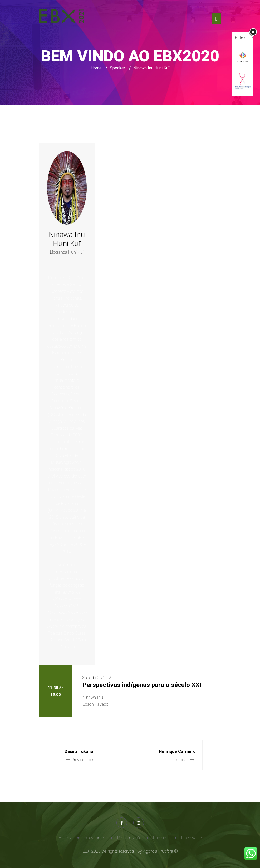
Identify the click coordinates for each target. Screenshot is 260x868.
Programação (129, 838)
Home (96, 68)
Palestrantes (95, 838)
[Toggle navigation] (216, 19)
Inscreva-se (191, 838)
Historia (65, 838)
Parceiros (161, 838)
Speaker (117, 68)
